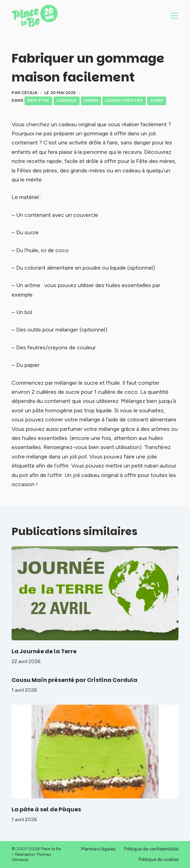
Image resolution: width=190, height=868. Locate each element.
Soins (157, 100)
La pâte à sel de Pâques (46, 809)
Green (91, 100)
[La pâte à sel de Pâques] (95, 752)
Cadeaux (67, 100)
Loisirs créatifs (124, 100)
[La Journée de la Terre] (95, 593)
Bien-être (38, 100)
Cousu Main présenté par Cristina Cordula (74, 680)
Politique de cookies (158, 859)
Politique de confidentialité (151, 849)
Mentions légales (98, 849)
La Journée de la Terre (44, 651)
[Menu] (175, 16)
